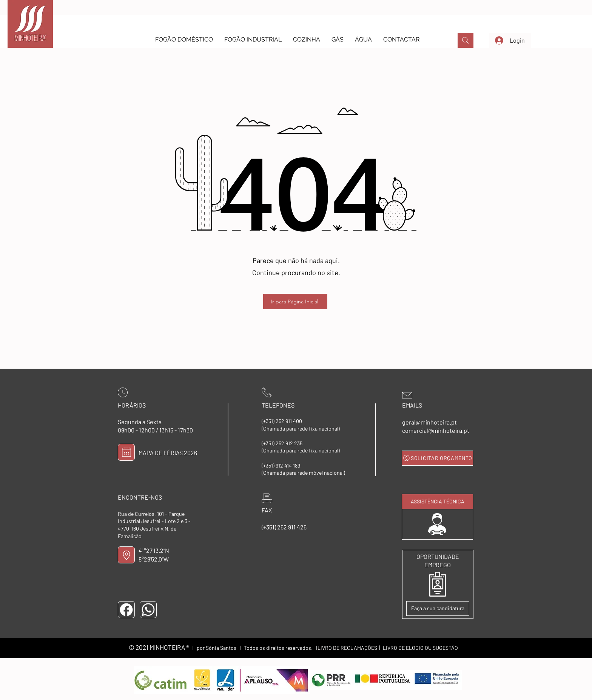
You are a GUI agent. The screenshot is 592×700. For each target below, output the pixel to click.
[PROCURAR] (466, 40)
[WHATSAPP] (148, 610)
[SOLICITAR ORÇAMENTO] (437, 458)
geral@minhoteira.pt (429, 422)
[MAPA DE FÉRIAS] (126, 452)
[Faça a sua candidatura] (438, 608)
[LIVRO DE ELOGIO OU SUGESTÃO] (420, 648)
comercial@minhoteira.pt (436, 430)
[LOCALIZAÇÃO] (126, 555)
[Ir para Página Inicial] (295, 302)
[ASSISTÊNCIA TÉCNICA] (437, 502)
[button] (184, 39)
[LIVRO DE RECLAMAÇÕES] (347, 648)
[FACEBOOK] (126, 610)
